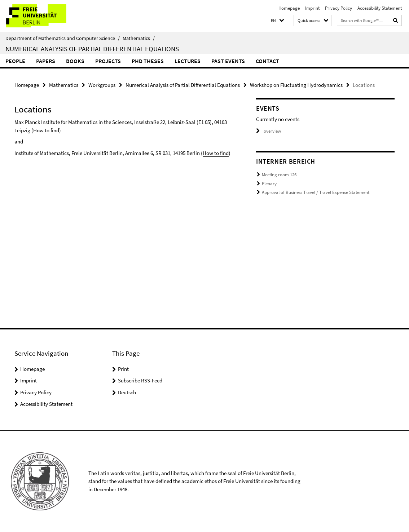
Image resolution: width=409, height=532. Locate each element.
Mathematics (139, 38)
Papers (46, 61)
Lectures (188, 61)
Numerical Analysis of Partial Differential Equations (92, 49)
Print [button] (123, 369)
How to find (46, 130)
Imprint (312, 8)
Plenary (269, 184)
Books (75, 61)
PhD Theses (148, 61)
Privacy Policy (338, 8)
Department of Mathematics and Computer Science (63, 38)
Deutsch (127, 392)
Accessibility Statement (380, 8)
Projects (108, 61)
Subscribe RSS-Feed (140, 380)
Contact (267, 61)
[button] (277, 21)
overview (269, 131)
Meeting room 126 (279, 175)
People (15, 61)
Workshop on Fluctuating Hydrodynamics (296, 85)
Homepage (289, 8)
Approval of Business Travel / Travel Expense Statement (316, 192)
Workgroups (102, 85)
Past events (228, 61)
